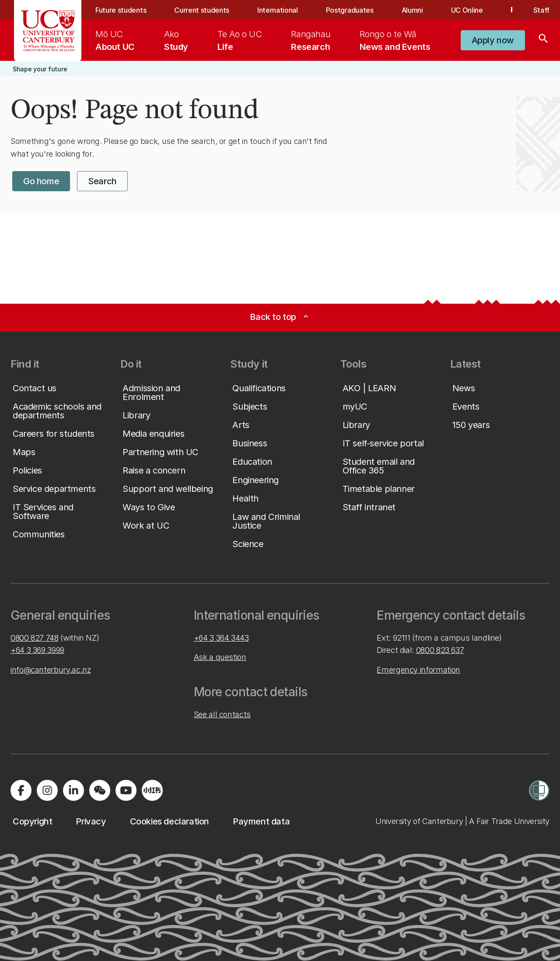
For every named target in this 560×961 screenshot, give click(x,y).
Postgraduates (350, 10)
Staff (541, 10)
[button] (493, 40)
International (278, 10)
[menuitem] (115, 40)
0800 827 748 (35, 638)
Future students (121, 10)
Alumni (412, 10)
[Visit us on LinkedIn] (73, 790)
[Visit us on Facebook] (21, 790)
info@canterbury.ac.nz (51, 670)
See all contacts (222, 714)
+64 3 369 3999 (37, 650)
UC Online (467, 10)
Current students (202, 10)
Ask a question (220, 657)
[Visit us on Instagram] (47, 790)
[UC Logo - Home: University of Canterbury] (48, 31)
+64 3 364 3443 (221, 638)
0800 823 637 (440, 650)
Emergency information (418, 670)
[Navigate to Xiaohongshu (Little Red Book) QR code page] (152, 790)
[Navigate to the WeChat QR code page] (100, 790)
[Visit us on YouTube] (126, 790)
